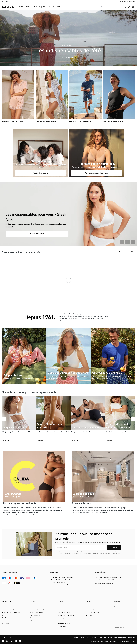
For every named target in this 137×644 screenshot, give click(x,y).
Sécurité (93, 638)
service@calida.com (108, 583)
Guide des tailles (62, 610)
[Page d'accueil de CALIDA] (8, 7)
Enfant (35, 7)
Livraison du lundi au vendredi (59, 585)
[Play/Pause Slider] (128, 242)
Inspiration (43, 7)
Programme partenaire (92, 621)
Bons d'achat (34, 618)
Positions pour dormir (64, 618)
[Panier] (133, 7)
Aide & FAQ (5, 607)
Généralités (132, 638)
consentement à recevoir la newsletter (79, 555)
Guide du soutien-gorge (64, 613)
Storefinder (5, 618)
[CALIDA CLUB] (34, 476)
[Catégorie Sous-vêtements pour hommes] (119, 95)
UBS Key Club (34, 621)
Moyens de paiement (8, 610)
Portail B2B (89, 615)
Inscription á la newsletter (37, 610)
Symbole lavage (62, 626)
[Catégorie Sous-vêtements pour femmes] (52, 95)
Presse (88, 618)
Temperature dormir (63, 621)
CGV (87, 638)
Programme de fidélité (36, 613)
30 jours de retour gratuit (58, 582)
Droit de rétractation (120, 638)
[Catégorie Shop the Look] (41, 153)
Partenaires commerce (92, 613)
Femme (20, 7)
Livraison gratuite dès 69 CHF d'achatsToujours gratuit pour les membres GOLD (62, 579)
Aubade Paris (119, 607)
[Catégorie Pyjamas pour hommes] (85, 95)
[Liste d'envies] (125, 7)
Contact (4, 621)
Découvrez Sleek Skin (37, 234)
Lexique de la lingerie (64, 624)
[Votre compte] (129, 7)
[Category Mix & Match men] (96, 153)
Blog (59, 607)
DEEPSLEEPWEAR (55, 7)
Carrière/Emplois (90, 610)
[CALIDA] (40, 319)
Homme (28, 7)
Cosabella (118, 610)
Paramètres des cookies (105, 638)
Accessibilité (6, 624)
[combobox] (105, 7)
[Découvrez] (19, 419)
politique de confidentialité (100, 555)
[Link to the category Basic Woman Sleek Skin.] (68, 214)
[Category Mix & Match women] (68, 356)
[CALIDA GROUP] (124, 630)
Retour (4, 615)
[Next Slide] (133, 242)
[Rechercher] (118, 7)
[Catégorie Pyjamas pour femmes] (18, 95)
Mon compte (33, 607)
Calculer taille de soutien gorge (67, 615)
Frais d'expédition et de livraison (11, 613)
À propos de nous (91, 607)
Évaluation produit (35, 615)
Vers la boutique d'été (68, 57)
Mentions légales (79, 638)
